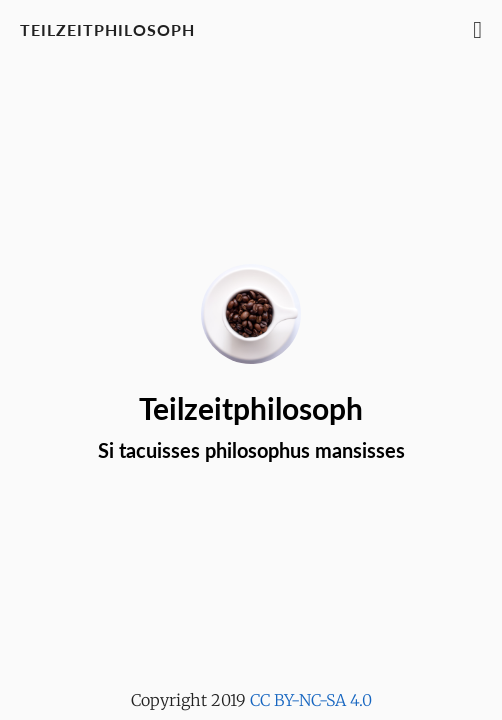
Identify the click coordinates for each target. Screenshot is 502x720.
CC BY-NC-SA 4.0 (311, 700)
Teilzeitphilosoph (107, 29)
